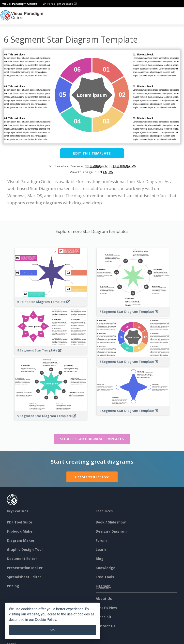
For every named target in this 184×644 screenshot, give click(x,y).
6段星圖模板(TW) (123, 166)
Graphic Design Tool (25, 549)
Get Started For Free (92, 477)
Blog (100, 559)
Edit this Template (92, 153)
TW (111, 172)
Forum (101, 540)
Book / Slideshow (111, 522)
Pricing (13, 586)
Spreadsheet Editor (24, 577)
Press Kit (104, 617)
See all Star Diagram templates (92, 439)
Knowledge (106, 568)
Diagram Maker (21, 540)
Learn (101, 549)
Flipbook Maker (20, 531)
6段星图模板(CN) (96, 166)
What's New (106, 608)
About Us (104, 599)
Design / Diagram (111, 531)
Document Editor (22, 559)
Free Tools (105, 577)
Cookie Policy (46, 620)
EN (100, 172)
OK (53, 630)
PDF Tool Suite (20, 522)
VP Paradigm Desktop (60, 4)
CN (105, 172)
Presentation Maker (25, 568)
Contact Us (106, 626)
